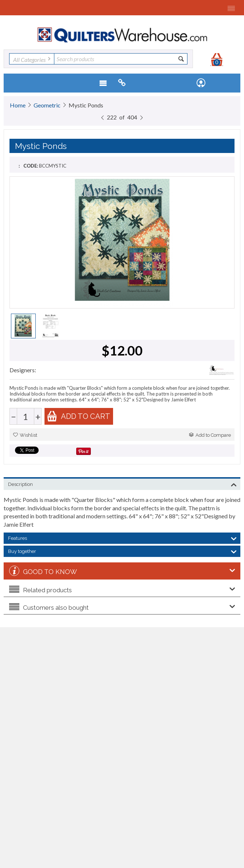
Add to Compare (210, 435)
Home (18, 105)
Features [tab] (122, 538)
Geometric (47, 105)
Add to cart (78, 416)
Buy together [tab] (122, 551)
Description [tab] (122, 484)
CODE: (31, 166)
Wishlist (25, 435)
